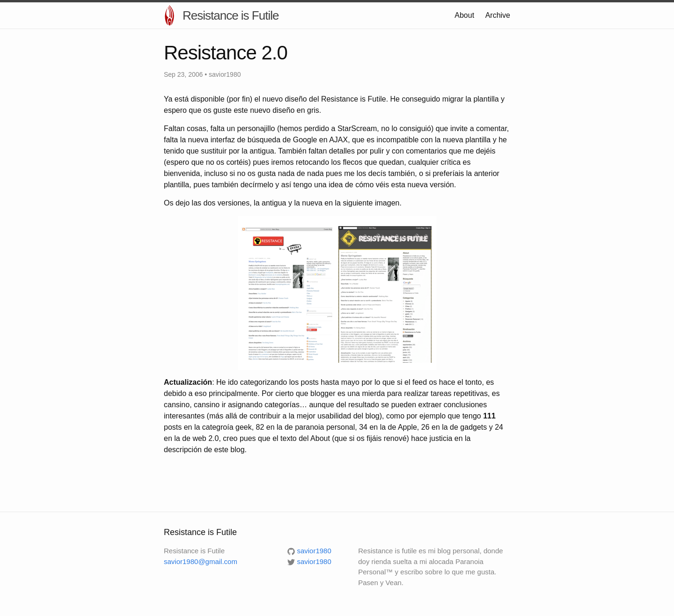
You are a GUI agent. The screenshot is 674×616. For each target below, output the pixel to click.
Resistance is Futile (231, 15)
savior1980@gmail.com (201, 561)
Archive (498, 15)
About (464, 15)
